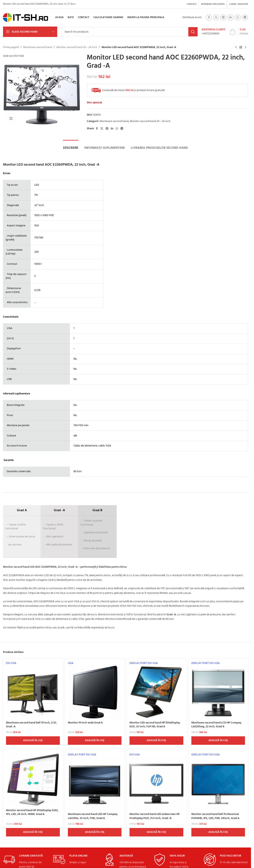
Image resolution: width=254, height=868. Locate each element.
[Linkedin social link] (231, 17)
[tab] (71, 148)
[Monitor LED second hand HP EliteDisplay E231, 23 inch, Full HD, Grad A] (156, 690)
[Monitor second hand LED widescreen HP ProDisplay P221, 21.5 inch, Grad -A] (156, 782)
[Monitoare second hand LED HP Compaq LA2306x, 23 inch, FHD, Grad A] (95, 782)
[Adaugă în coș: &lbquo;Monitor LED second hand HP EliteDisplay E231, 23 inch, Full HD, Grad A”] (156, 741)
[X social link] (216, 17)
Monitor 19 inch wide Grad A (85, 723)
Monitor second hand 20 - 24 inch (77, 47)
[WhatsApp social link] (238, 17)
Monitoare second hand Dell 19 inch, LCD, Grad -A (31, 725)
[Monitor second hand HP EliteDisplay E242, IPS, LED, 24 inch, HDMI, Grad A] (33, 780)
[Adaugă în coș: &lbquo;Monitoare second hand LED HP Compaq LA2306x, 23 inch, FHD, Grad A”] (95, 832)
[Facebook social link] (209, 17)
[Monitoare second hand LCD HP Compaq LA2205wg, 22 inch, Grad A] (218, 690)
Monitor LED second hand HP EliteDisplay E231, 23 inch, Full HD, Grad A (155, 725)
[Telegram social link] (245, 17)
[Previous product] (236, 47)
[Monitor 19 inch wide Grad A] (95, 690)
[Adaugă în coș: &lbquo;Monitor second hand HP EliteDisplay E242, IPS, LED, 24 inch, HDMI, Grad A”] (33, 832)
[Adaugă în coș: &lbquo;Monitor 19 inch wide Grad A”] (95, 741)
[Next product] (246, 47)
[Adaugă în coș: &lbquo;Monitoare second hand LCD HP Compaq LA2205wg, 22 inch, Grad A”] (218, 741)
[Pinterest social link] (223, 17)
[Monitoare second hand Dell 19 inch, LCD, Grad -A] (33, 690)
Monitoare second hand (38, 47)
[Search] (129, 32)
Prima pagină (11, 47)
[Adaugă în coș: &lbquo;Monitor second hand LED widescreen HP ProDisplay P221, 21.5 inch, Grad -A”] (156, 832)
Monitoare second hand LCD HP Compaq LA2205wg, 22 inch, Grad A (216, 725)
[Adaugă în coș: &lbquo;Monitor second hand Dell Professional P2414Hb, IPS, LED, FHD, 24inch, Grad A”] (218, 832)
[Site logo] (26, 18)
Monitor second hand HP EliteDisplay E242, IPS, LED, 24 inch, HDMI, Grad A (32, 812)
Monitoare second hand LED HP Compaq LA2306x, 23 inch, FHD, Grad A (93, 816)
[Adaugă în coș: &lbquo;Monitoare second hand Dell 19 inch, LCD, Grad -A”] (33, 741)
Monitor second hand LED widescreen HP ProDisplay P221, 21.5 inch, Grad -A (155, 816)
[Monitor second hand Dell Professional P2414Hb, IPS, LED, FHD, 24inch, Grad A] (218, 782)
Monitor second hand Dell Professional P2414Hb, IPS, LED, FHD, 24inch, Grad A (215, 816)
